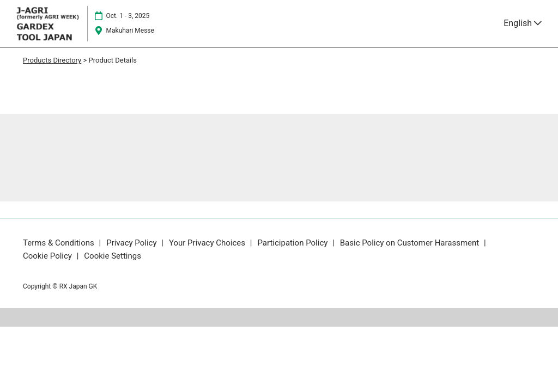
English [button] (523, 23)
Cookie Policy (48, 256)
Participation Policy (293, 243)
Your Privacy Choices (208, 243)
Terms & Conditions (60, 243)
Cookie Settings (113, 256)
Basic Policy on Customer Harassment (411, 243)
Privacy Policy (132, 243)
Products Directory (52, 60)
